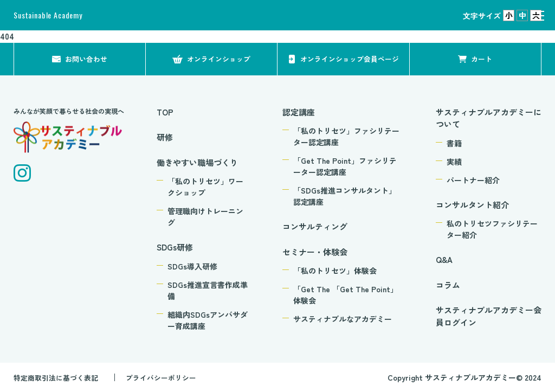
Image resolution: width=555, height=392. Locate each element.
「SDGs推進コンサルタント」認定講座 (345, 196)
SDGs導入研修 (192, 266)
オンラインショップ (219, 58)
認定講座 (299, 112)
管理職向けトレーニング (205, 217)
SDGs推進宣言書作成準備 (208, 290)
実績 (454, 162)
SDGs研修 (175, 247)
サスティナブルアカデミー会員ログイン (489, 316)
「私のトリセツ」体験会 (335, 271)
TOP (165, 112)
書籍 (454, 143)
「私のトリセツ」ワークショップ (205, 187)
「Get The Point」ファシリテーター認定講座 (345, 166)
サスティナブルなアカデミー (343, 319)
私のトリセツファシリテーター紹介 (492, 229)
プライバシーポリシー (170, 377)
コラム (448, 285)
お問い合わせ (86, 58)
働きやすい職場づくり (197, 162)
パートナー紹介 (473, 180)
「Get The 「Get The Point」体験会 (346, 295)
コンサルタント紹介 (472, 205)
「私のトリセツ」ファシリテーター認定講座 (346, 136)
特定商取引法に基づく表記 (59, 377)
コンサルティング (315, 226)
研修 (165, 137)
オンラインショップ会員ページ (347, 59)
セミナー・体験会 (315, 252)
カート (482, 58)
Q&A (444, 259)
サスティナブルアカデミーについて (489, 118)
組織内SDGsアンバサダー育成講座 (208, 320)
